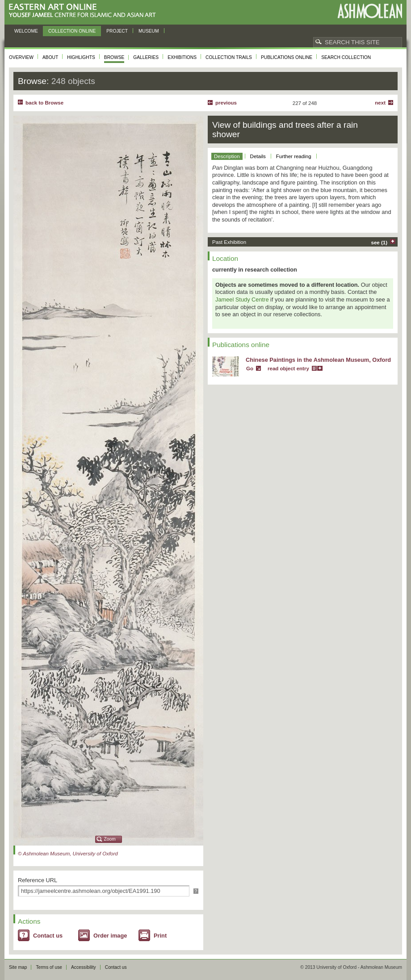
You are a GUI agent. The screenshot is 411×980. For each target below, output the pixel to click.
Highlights (81, 57)
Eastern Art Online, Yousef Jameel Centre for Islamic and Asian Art (85, 11)
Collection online (72, 31)
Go (250, 369)
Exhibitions (182, 57)
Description (227, 156)
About (50, 57)
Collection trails (229, 57)
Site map (18, 967)
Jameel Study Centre (242, 299)
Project (117, 31)
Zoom (110, 839)
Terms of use (49, 967)
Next (380, 103)
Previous (226, 103)
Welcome (26, 31)
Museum (149, 31)
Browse (114, 57)
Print (160, 936)
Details (258, 156)
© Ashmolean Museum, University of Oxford (68, 854)
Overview (21, 57)
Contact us (48, 936)
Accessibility (84, 967)
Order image (110, 936)
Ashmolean (370, 11)
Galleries (146, 57)
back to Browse (44, 103)
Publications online (287, 57)
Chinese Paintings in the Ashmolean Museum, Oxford (318, 360)
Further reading (294, 156)
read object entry (288, 369)
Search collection (346, 57)
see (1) (380, 243)
